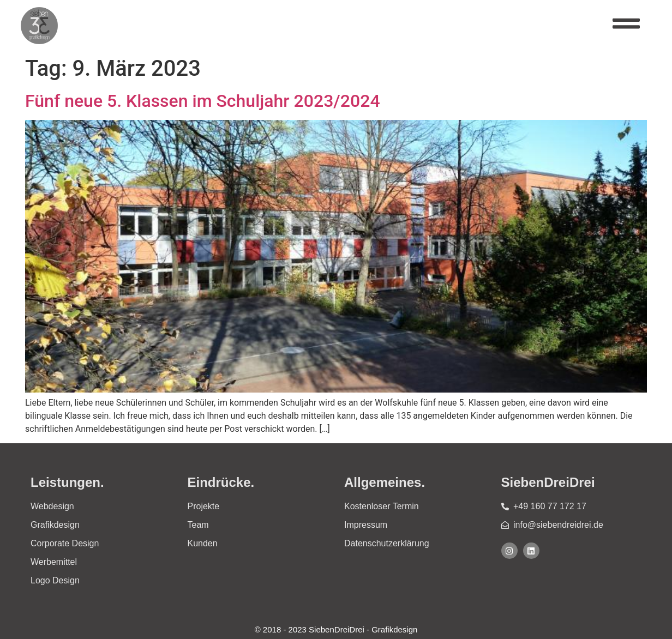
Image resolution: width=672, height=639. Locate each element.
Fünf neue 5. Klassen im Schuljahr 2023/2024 (203, 101)
